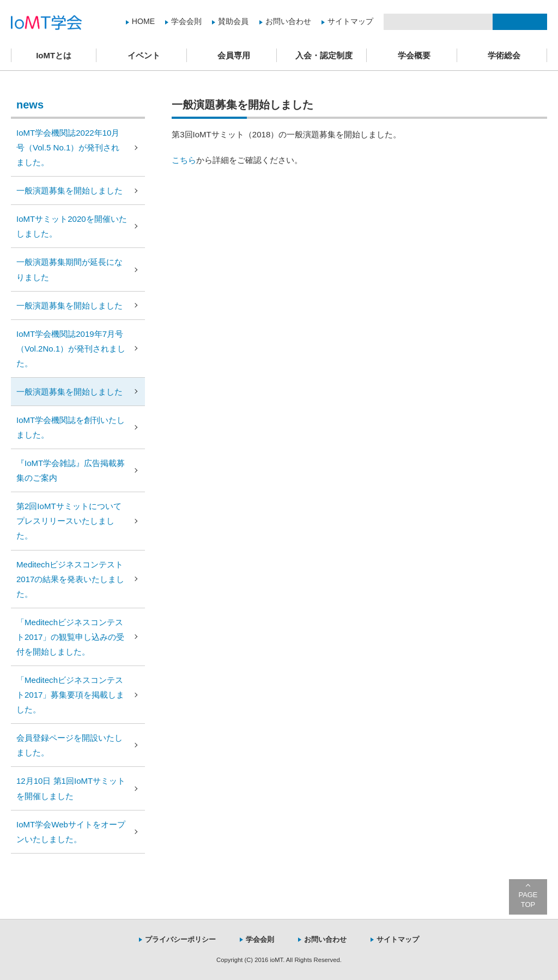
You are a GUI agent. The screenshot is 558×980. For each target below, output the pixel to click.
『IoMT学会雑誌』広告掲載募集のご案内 (71, 470)
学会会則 (186, 21)
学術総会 (504, 55)
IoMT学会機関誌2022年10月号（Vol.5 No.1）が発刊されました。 (68, 147)
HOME (143, 21)
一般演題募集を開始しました (69, 190)
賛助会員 (233, 21)
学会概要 (414, 55)
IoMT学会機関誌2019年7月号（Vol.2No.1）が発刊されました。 (71, 349)
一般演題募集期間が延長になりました (69, 269)
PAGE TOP (528, 900)
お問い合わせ (288, 21)
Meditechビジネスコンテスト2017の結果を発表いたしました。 (70, 579)
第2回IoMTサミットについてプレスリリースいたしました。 (69, 521)
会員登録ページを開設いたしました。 (69, 745)
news (30, 105)
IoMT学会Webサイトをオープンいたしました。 (71, 832)
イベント (144, 55)
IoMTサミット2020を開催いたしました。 (72, 226)
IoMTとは (54, 55)
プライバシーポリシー (180, 939)
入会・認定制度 (324, 55)
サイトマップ (350, 21)
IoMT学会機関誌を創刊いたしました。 (71, 427)
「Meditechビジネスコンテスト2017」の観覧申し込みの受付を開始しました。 (70, 637)
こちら (184, 160)
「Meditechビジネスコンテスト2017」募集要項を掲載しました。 (70, 695)
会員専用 (234, 55)
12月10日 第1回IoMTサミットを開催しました (71, 788)
